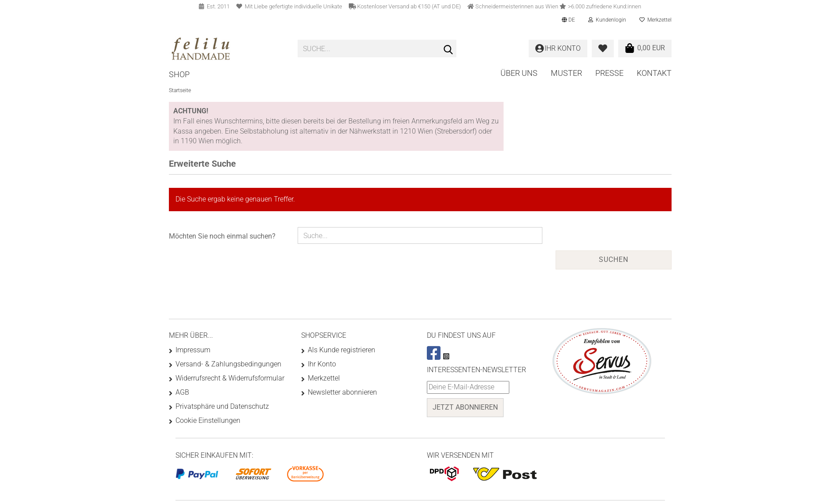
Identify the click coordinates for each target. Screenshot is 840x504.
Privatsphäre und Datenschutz (222, 406)
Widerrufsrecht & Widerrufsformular (230, 378)
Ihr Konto (322, 364)
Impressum (193, 350)
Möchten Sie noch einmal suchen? (222, 236)
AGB (182, 392)
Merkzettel (655, 20)
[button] (568, 20)
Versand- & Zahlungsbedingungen (228, 364)
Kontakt (654, 73)
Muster (566, 73)
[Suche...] (448, 49)
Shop (179, 74)
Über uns (519, 73)
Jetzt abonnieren (465, 407)
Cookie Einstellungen (208, 420)
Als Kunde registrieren (342, 350)
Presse (609, 73)
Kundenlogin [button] (607, 20)
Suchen (614, 259)
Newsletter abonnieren (342, 392)
